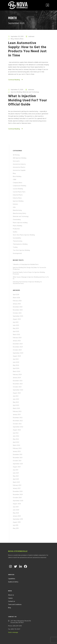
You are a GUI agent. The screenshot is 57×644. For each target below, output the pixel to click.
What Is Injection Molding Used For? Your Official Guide (28, 100)
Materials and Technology (31, 92)
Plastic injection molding (20, 223)
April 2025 (16, 332)
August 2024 (17, 356)
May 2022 (16, 439)
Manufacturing (17, 210)
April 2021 (16, 479)
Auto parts (16, 161)
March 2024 (16, 372)
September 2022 (18, 427)
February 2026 (17, 301)
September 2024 (18, 353)
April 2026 (16, 295)
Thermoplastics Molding (20, 244)
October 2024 (17, 350)
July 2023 (16, 396)
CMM (15, 180)
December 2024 (18, 344)
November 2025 (18, 310)
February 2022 (17, 448)
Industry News (19, 39)
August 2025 (17, 319)
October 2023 (17, 387)
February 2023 (17, 412)
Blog (12, 39)
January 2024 (17, 378)
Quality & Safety (13, 574)
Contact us (12, 593)
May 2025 (16, 328)
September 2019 (18, 519)
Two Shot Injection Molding (21, 250)
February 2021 (17, 485)
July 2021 (16, 470)
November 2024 (18, 347)
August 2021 (17, 467)
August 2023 (17, 393)
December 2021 (18, 455)
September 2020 (18, 501)
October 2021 (17, 461)
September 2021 (18, 464)
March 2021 (16, 482)
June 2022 (16, 436)
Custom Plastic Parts (19, 192)
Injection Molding (16, 92)
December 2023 (18, 381)
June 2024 (16, 362)
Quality (15, 232)
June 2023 (16, 399)
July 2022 (16, 433)
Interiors (15, 204)
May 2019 (16, 528)
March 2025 (16, 335)
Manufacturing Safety (19, 213)
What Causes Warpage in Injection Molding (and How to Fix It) (31, 278)
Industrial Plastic (18, 195)
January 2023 (17, 415)
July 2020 (16, 507)
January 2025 (17, 341)
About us (11, 587)
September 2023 (18, 390)
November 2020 (18, 495)
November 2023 (18, 384)
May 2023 (16, 402)
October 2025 (17, 313)
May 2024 (16, 365)
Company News (18, 183)
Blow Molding (17, 177)
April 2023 (16, 405)
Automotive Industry (19, 164)
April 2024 (16, 368)
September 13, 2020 (17, 90)
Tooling (15, 247)
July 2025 (16, 322)
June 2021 (16, 473)
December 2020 (18, 492)
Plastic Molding (17, 226)
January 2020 (17, 516)
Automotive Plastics (19, 167)
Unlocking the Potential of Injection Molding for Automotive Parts (27, 283)
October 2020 (17, 498)
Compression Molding (19, 186)
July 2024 (16, 359)
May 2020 (16, 513)
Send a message (13, 624)
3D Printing (16, 155)
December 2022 (18, 418)
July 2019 (16, 525)
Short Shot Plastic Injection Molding (24, 235)
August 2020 (17, 504)
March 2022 (16, 445)
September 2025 (18, 316)
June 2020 (16, 510)
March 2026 (16, 298)
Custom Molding (18, 189)
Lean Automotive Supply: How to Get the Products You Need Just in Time (27, 49)
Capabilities (12, 570)
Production (16, 229)
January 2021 (17, 488)
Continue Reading (16, 80)
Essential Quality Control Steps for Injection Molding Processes (29, 273)
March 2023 (16, 408)
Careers (10, 590)
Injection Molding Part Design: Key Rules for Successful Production (29, 268)
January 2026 (17, 304)
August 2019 (17, 522)
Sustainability (17, 238)
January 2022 (17, 452)
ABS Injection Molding (20, 158)
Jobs (14, 207)
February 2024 (17, 375)
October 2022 (17, 424)
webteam (31, 37)
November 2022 (18, 421)
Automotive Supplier (19, 170)
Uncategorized (17, 253)
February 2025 (17, 338)
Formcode (45, 640)
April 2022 (16, 442)
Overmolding (17, 220)
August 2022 (17, 430)
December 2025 (18, 307)
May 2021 (16, 476)
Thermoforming (18, 241)
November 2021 (18, 458)
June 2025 (16, 325)
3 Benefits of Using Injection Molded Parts (26, 265)
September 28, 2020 (17, 37)
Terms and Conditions (15, 596)
